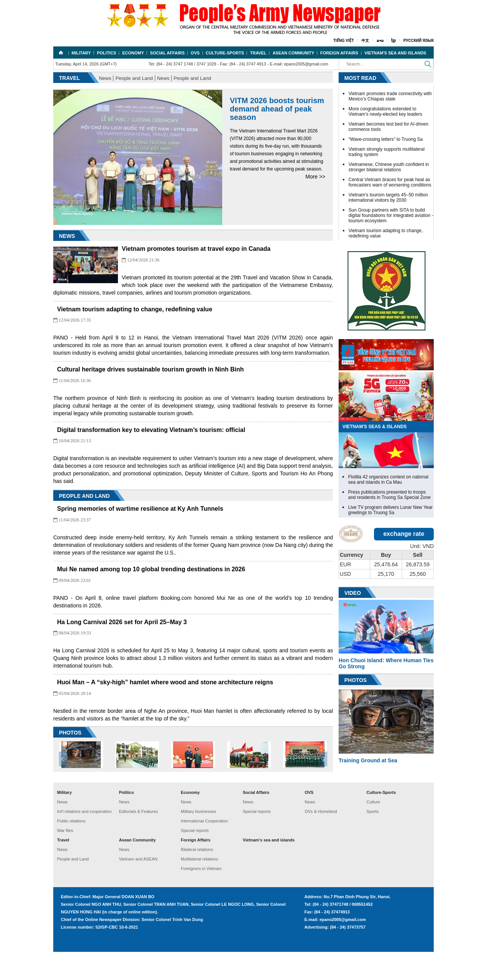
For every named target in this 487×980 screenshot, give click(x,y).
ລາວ (380, 41)
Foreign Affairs (339, 53)
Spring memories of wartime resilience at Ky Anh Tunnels (205, 524)
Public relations (71, 849)
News (105, 78)
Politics (107, 53)
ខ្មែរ (393, 41)
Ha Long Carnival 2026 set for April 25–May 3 (187, 637)
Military (81, 53)
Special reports (195, 859)
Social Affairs (167, 53)
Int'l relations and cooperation (84, 840)
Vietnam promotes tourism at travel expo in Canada (196, 249)
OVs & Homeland (321, 840)
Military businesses (198, 840)
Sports (372, 840)
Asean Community (293, 53)
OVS (195, 53)
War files (65, 859)
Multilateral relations (199, 887)
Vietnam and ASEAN (138, 887)
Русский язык (419, 41)
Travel (258, 53)
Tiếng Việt (344, 41)
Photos (356, 680)
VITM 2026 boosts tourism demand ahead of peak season (277, 109)
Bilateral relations (197, 878)
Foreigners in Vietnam (201, 897)
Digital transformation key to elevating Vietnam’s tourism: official (216, 445)
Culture (373, 830)
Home (61, 53)
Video (353, 593)
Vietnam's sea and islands (395, 53)
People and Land (134, 78)
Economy (133, 53)
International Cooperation (204, 849)
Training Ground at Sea (368, 760)
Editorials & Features (138, 840)
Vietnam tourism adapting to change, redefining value (199, 309)
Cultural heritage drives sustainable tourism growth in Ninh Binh (215, 377)
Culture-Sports (225, 53)
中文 (365, 41)
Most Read (360, 78)
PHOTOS (70, 762)
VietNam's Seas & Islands (375, 427)
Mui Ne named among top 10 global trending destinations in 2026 (216, 584)
